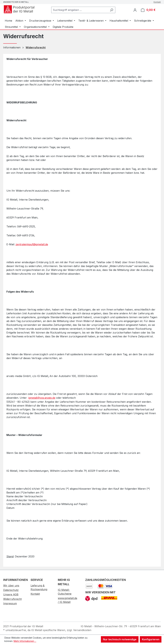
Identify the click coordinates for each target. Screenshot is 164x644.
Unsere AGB (11, 594)
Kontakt (157, 2)
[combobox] (80, 10)
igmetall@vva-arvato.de (42, 398)
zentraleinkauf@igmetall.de (32, 244)
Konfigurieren (151, 639)
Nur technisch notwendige (120, 639)
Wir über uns (11, 586)
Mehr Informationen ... (25, 641)
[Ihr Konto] (135, 10)
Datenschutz (11, 590)
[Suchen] (112, 10)
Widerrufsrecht (12, 599)
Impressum (10, 603)
